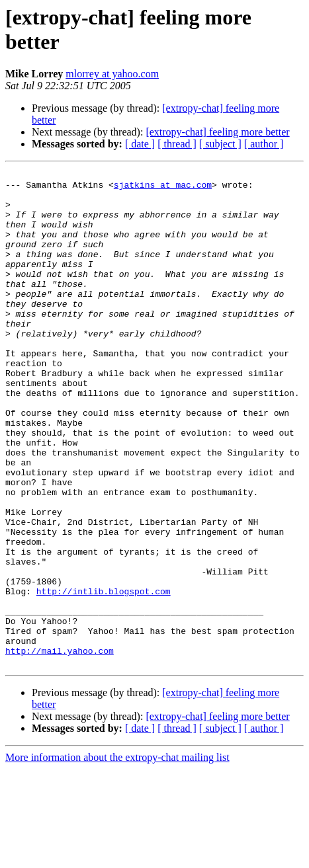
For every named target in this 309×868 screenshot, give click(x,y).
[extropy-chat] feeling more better (217, 132)
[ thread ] (177, 144)
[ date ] (140, 144)
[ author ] (264, 144)
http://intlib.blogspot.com (104, 676)
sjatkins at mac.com (163, 188)
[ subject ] (220, 144)
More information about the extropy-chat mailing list (117, 856)
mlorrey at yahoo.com (112, 74)
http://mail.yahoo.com (60, 748)
